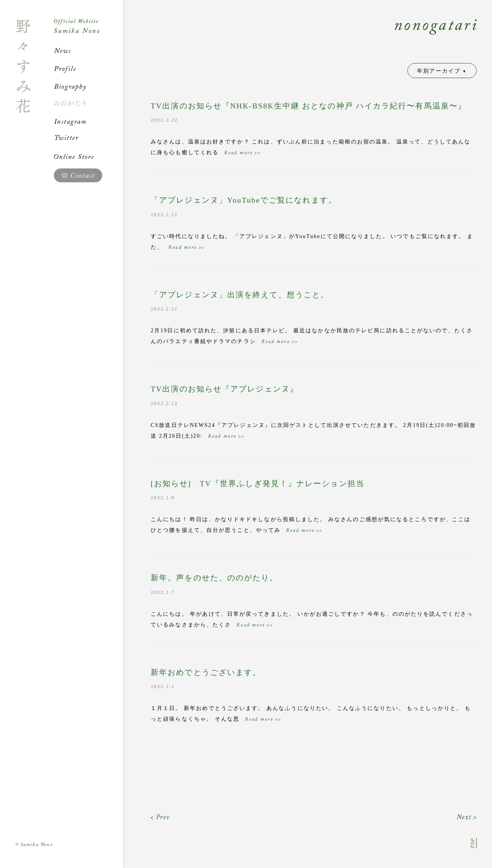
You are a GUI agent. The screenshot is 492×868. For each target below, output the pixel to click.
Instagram (88, 121)
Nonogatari (300, 35)
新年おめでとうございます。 (206, 672)
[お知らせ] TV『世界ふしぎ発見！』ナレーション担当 (258, 484)
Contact (78, 175)
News (88, 51)
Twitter (88, 139)
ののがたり (88, 103)
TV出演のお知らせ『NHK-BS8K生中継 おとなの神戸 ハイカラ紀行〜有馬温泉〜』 (308, 106)
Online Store (88, 157)
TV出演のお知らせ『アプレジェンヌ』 (224, 389)
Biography (88, 86)
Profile (88, 68)
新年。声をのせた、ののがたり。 (214, 578)
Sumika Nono (34, 845)
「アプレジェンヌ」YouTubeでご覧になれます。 (244, 200)
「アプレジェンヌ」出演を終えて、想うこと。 (240, 295)
